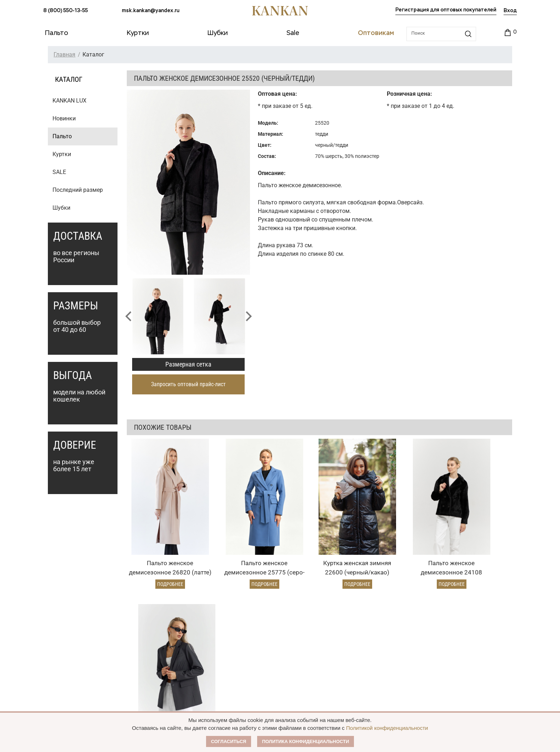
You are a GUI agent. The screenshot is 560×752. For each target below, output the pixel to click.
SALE (59, 172)
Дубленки (55, 665)
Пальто (62, 136)
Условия (234, 653)
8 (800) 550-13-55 (66, 11)
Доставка (145, 653)
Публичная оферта (342, 653)
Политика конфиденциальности (306, 741)
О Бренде (327, 639)
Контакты (329, 680)
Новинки (64, 118)
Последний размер (78, 190)
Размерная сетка (188, 364)
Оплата (142, 641)
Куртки (62, 154)
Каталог (55, 626)
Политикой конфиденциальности (387, 728)
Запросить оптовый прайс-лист (188, 384)
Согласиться (229, 741)
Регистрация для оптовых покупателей (446, 10)
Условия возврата (155, 665)
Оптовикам (241, 626)
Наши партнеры (337, 626)
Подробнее (162, 563)
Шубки (61, 208)
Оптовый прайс (243, 641)
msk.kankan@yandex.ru (151, 11)
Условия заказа (157, 626)
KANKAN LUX (69, 101)
